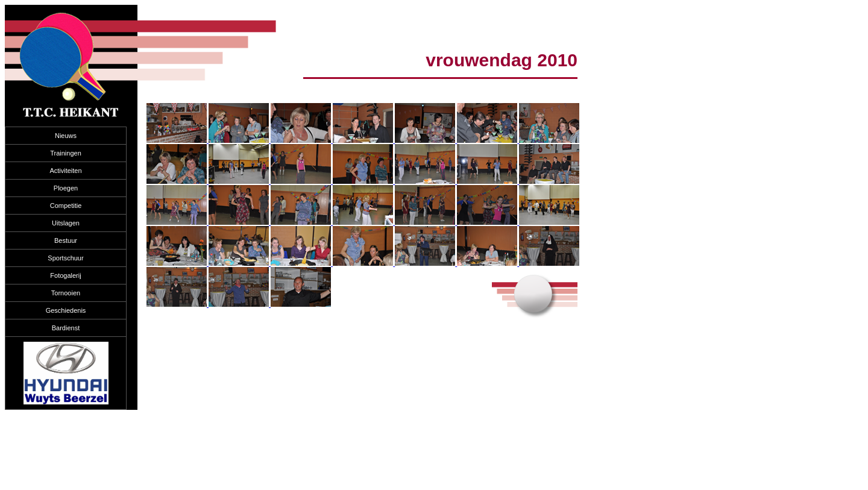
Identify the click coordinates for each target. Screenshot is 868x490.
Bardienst (66, 328)
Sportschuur (65, 258)
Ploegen (66, 188)
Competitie (66, 206)
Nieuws (66, 136)
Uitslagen (66, 223)
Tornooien (66, 293)
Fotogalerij (65, 275)
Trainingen (66, 153)
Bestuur (66, 240)
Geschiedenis (66, 310)
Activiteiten (65, 171)
